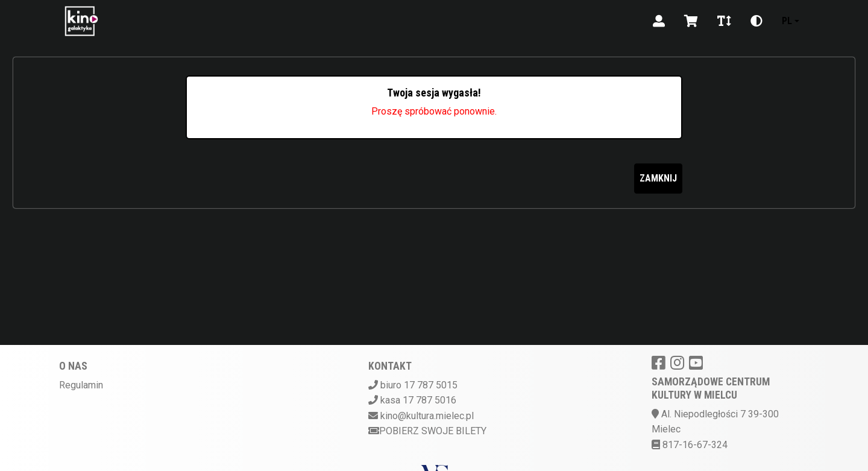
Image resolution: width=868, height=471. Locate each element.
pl (787, 21)
